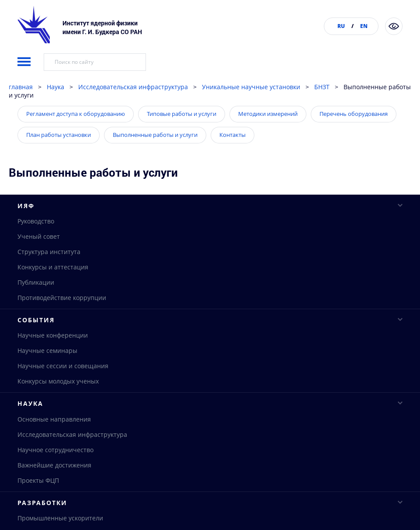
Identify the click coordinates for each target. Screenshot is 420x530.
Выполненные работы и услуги (155, 157)
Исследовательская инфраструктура (133, 109)
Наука (56, 109)
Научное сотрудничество (56, 473)
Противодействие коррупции (62, 320)
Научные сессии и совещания (63, 389)
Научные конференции (53, 358)
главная (21, 109)
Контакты (233, 157)
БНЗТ (322, 109)
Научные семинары (47, 374)
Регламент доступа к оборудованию (76, 136)
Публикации (36, 305)
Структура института (49, 274)
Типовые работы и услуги (182, 136)
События (210, 343)
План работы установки (59, 157)
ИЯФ (210, 228)
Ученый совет (39, 259)
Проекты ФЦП (38, 504)
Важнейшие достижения (54, 489)
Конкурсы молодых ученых (58, 404)
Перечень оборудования (354, 136)
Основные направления (54, 443)
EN (364, 26)
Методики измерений (268, 136)
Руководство (36, 244)
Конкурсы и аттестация (53, 290)
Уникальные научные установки (251, 109)
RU (341, 26)
